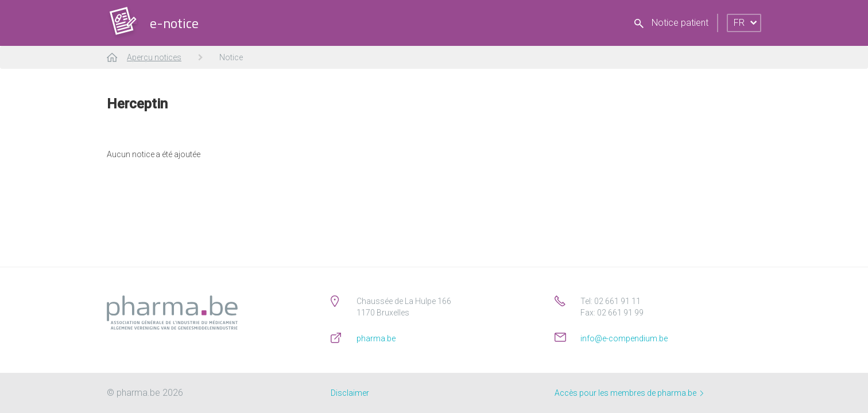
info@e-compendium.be (624, 338)
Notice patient (671, 23)
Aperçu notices (154, 57)
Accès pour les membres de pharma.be (629, 393)
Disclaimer (350, 393)
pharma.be (376, 338)
